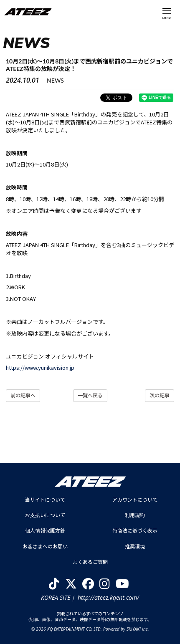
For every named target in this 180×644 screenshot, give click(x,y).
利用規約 (135, 515)
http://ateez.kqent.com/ (108, 597)
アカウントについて (135, 500)
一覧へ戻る (90, 395)
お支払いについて (45, 515)
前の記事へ (23, 395)
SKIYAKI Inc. (138, 629)
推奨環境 (135, 547)
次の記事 (160, 395)
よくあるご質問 (90, 562)
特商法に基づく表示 (135, 531)
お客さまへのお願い (45, 547)
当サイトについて (45, 500)
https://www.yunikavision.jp (40, 367)
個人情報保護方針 (45, 531)
